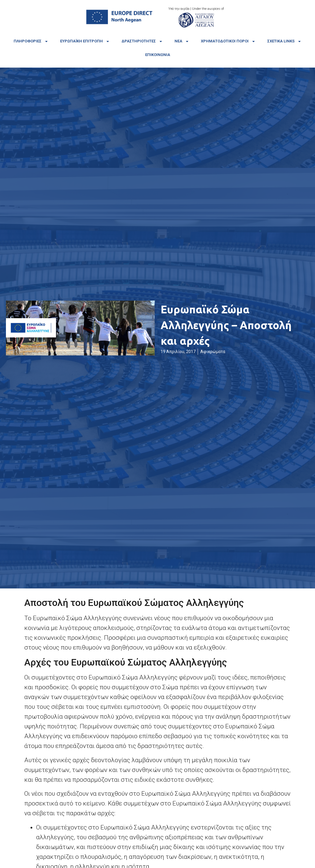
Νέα (182, 41)
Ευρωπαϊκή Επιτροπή (85, 41)
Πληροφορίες (31, 41)
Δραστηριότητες (142, 41)
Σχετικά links (284, 41)
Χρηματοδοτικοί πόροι (228, 41)
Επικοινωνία (158, 55)
